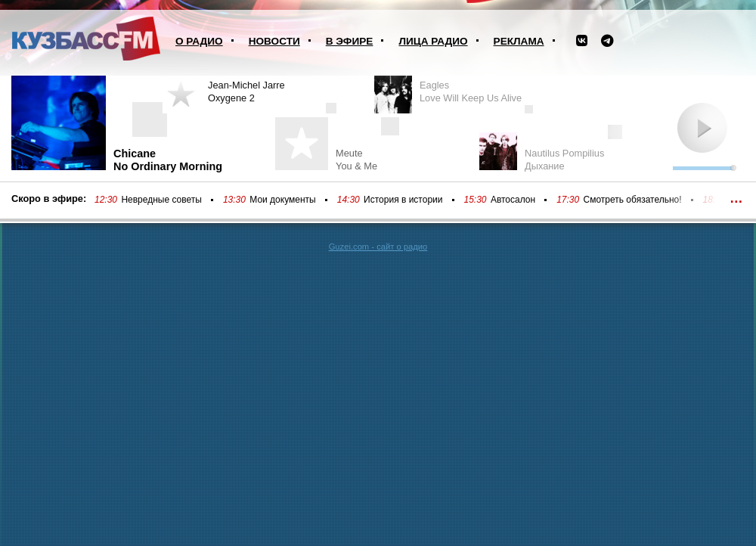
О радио (199, 41)
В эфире (350, 41)
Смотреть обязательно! (633, 200)
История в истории (403, 200)
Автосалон (513, 200)
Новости (274, 41)
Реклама (519, 41)
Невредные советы (161, 200)
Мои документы (282, 200)
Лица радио (433, 41)
